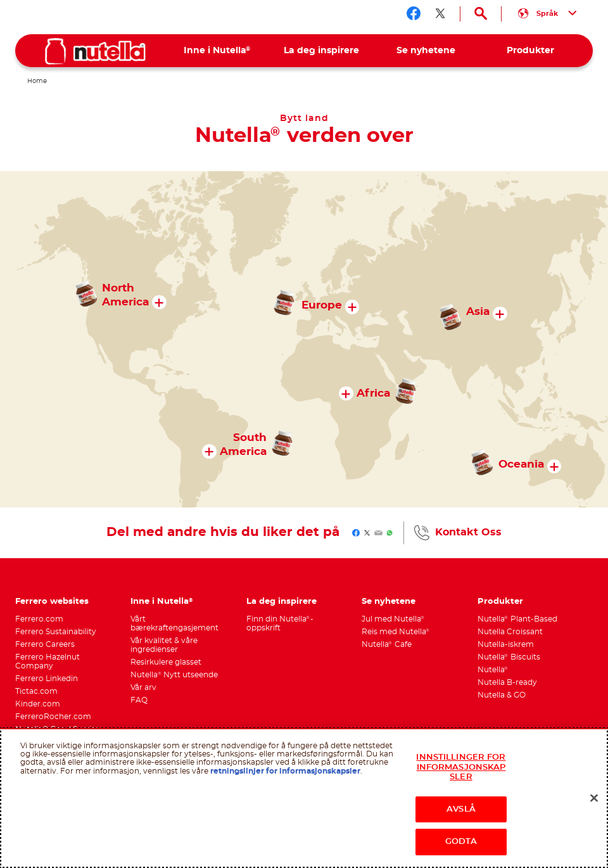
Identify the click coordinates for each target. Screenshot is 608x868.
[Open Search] (481, 14)
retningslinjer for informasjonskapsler (285, 771)
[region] (304, 798)
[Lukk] (594, 798)
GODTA (461, 842)
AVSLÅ (461, 809)
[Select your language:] (547, 14)
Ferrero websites (52, 602)
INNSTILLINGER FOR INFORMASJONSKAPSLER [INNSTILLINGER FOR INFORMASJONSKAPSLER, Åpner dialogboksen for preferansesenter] (461, 767)
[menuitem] (217, 51)
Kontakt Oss (468, 532)
